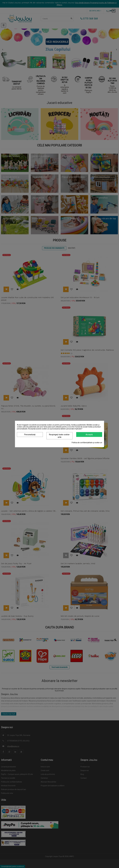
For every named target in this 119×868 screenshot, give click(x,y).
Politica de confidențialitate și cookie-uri (87, 443)
